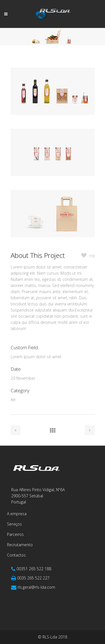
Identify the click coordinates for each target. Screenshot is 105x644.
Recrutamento (20, 545)
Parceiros (15, 534)
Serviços (14, 524)
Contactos (16, 555)
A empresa (17, 514)
